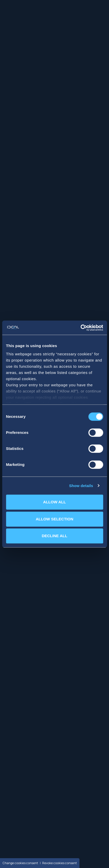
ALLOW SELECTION (54, 519)
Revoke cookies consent (60, 863)
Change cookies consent (20, 863)
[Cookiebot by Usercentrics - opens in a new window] (80, 328)
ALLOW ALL (55, 502)
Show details (81, 486)
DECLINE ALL (54, 536)
